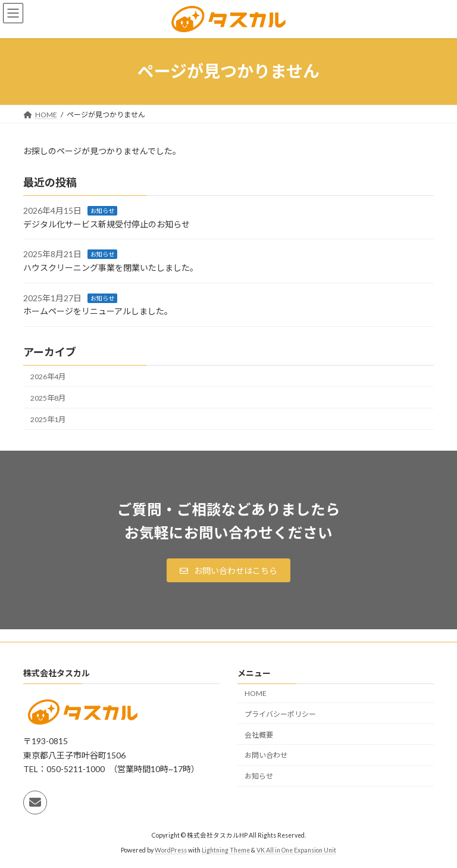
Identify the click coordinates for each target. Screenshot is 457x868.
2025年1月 (48, 419)
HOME (256, 693)
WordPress (171, 850)
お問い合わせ (266, 755)
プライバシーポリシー (280, 714)
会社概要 (259, 735)
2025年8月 (48, 397)
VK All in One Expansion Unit (296, 850)
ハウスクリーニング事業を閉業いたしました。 (111, 268)
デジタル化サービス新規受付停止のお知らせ (107, 224)
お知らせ (102, 211)
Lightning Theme (226, 850)
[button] (228, 570)
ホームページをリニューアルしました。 (98, 311)
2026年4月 (48, 376)
